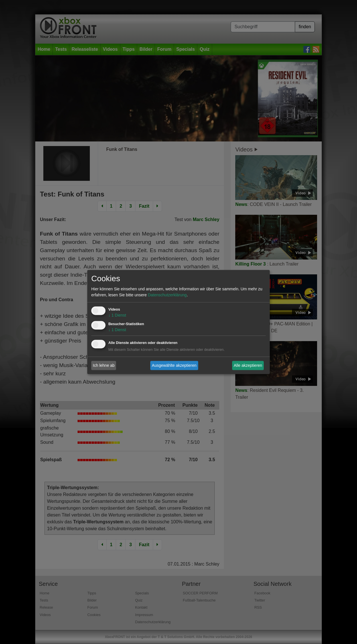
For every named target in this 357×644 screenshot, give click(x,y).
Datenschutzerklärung (167, 295)
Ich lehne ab (104, 365)
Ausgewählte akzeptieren (174, 365)
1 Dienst (117, 315)
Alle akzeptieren (248, 365)
